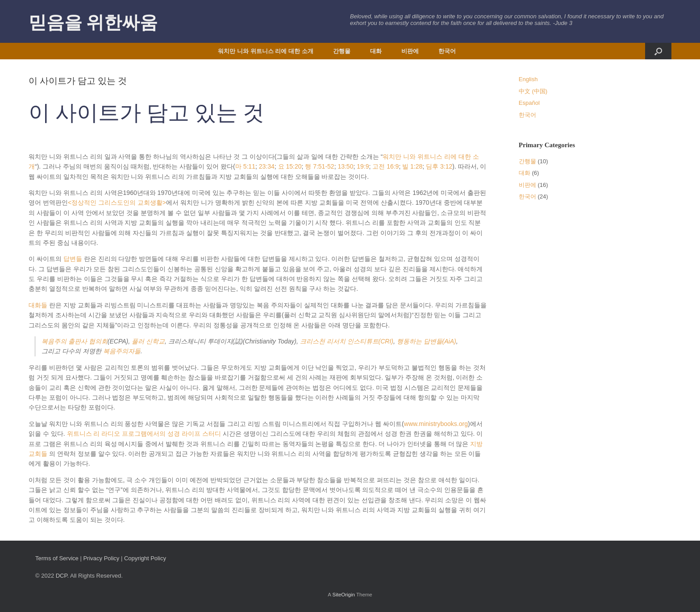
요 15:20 (290, 166)
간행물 (342, 51)
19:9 (363, 166)
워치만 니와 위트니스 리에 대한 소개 (265, 51)
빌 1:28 (412, 166)
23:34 (267, 166)
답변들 (73, 259)
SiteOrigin (344, 595)
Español (529, 103)
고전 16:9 (385, 166)
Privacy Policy (101, 558)
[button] (658, 51)
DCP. (62, 576)
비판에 (410, 51)
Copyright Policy (145, 558)
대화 (376, 51)
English (528, 79)
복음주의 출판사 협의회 (75, 341)
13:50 (345, 166)
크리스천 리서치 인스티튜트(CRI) (347, 341)
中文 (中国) (533, 91)
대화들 (38, 305)
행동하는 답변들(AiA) (427, 341)
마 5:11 (245, 166)
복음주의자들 (122, 351)
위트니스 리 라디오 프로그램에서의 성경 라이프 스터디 (144, 434)
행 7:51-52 (319, 166)
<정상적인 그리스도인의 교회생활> (117, 203)
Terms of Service (57, 558)
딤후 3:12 (439, 166)
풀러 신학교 (148, 341)
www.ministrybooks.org (436, 424)
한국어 (447, 51)
